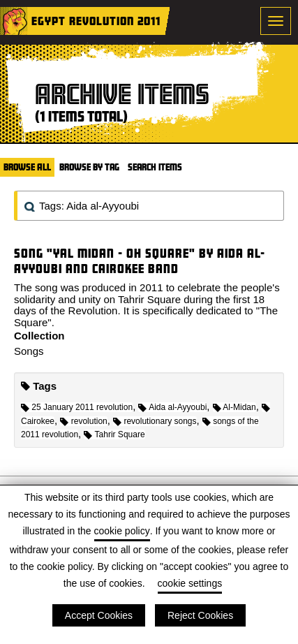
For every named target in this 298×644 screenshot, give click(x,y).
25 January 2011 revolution (77, 407)
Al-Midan (234, 407)
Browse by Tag (89, 167)
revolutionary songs (155, 421)
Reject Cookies (200, 615)
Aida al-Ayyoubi (172, 407)
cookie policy (122, 531)
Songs (29, 351)
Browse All (27, 167)
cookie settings (190, 583)
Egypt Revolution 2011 (96, 21)
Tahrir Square (114, 434)
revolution (83, 421)
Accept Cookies (99, 615)
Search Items (155, 167)
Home (14, 21)
